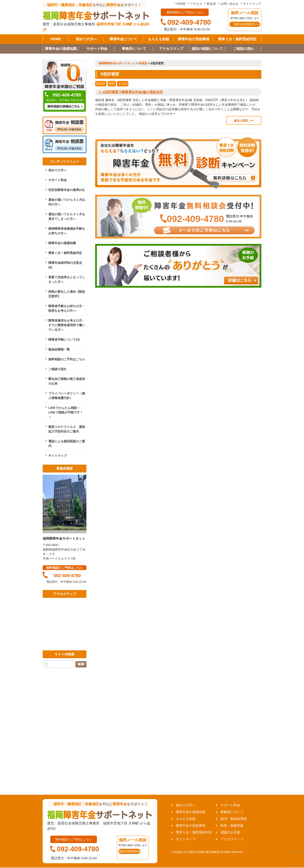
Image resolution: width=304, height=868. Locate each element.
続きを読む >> (244, 121)
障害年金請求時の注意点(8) (65, 265)
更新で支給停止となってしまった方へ (67, 279)
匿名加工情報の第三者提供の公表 (67, 381)
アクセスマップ (171, 49)
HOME (181, 4)
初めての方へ (86, 39)
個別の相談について (207, 49)
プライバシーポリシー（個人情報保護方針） (67, 396)
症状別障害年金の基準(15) (66, 190)
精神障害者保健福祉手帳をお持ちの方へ (67, 231)
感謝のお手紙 (230, 832)
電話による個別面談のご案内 (67, 444)
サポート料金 (97, 49)
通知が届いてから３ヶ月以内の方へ (67, 202)
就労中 (101, 84)
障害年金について (124, 39)
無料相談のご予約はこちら (67, 359)
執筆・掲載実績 (232, 825)
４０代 (123, 84)
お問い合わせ (229, 4)
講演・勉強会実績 (234, 819)
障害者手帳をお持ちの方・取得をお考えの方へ (67, 308)
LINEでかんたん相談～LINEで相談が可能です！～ (66, 412)
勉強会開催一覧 (59, 349)
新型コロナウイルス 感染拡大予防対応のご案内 (67, 429)
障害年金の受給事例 (194, 39)
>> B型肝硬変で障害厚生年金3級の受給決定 (130, 92)
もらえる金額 (159, 39)
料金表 (211, 4)
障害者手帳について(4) (64, 339)
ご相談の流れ (243, 49)
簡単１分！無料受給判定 (237, 39)
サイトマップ (252, 4)
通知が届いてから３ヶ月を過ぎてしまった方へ (67, 216)
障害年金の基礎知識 (61, 49)
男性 (112, 84)
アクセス (196, 4)
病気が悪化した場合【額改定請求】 (67, 294)
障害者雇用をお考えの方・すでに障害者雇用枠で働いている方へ (67, 325)
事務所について (134, 49)
